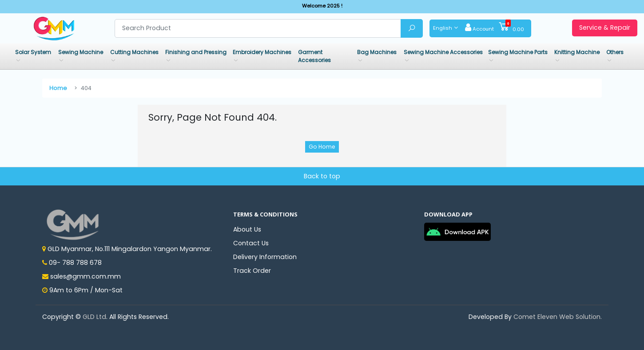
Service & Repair (605, 28)
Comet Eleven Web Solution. (558, 317)
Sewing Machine (81, 52)
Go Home (322, 147)
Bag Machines (377, 52)
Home (58, 88)
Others (615, 52)
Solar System (33, 52)
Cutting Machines (134, 52)
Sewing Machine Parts (518, 52)
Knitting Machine (577, 52)
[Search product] (258, 28)
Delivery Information (265, 257)
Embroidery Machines (262, 52)
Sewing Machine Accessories (443, 52)
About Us (247, 229)
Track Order (252, 271)
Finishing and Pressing (196, 52)
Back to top (322, 176)
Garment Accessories (314, 56)
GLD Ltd (94, 317)
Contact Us (251, 243)
